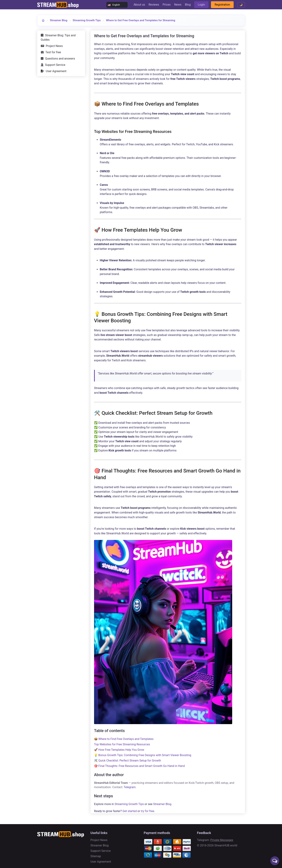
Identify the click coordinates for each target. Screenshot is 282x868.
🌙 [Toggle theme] (241, 5)
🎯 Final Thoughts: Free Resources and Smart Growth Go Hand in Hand (139, 766)
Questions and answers (60, 59)
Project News (54, 46)
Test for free (53, 52)
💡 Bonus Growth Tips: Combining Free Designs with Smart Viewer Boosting (143, 755)
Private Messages (222, 840)
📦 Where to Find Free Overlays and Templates (124, 739)
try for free (147, 811)
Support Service (55, 65)
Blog (188, 5)
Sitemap (96, 856)
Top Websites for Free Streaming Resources (122, 744)
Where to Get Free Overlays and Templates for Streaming (141, 20)
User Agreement (56, 71)
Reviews (154, 5)
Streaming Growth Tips (87, 20)
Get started (130, 811)
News (178, 5)
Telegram (130, 787)
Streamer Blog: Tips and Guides (58, 38)
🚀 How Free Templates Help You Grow (119, 750)
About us (139, 5)
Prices (167, 5)
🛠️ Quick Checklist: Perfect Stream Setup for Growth (128, 761)
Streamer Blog (59, 20)
